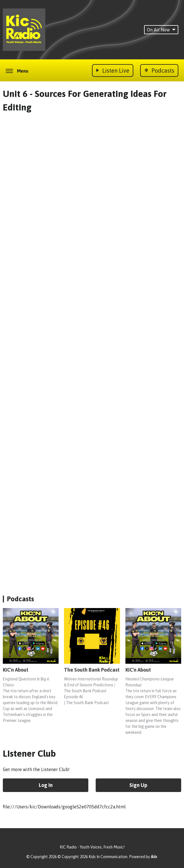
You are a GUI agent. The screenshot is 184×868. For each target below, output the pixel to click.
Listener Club (29, 753)
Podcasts (20, 599)
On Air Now (161, 30)
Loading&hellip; (93, 348)
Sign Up (138, 785)
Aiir (154, 857)
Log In (46, 785)
